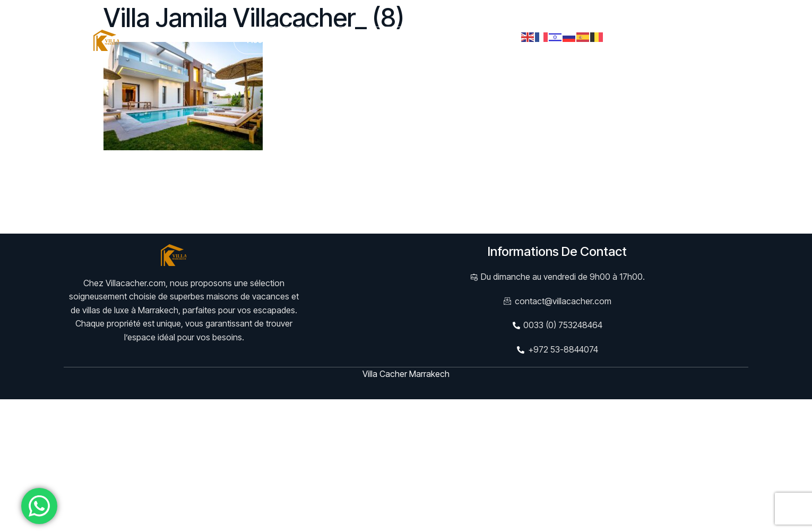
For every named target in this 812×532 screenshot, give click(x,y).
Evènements (434, 40)
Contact (495, 40)
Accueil (262, 40)
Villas (315, 40)
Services (371, 40)
